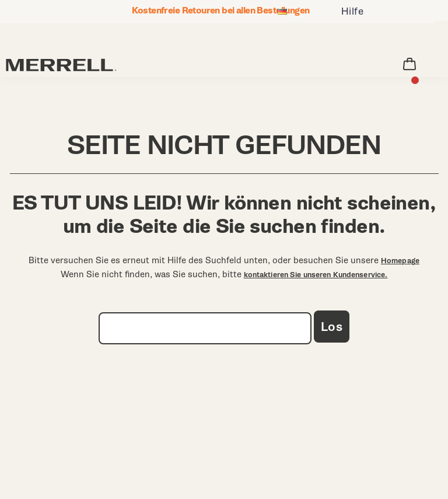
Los (332, 327)
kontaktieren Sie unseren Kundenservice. (316, 275)
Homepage (400, 261)
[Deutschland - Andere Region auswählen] (282, 13)
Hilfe (353, 11)
